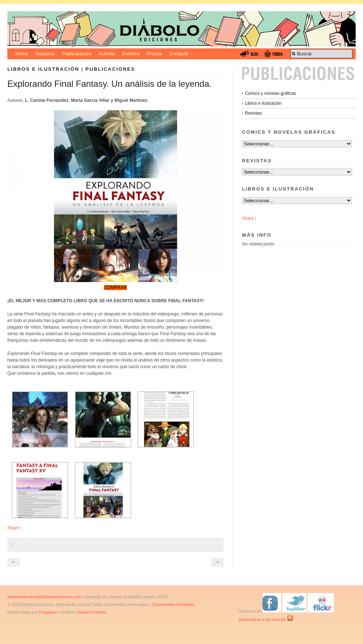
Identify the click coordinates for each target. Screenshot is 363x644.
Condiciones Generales (173, 604)
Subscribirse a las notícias (266, 619)
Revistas (253, 113)
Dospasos (48, 612)
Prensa (155, 54)
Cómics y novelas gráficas (270, 93)
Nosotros (45, 54)
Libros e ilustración (43, 69)
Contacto (179, 54)
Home (22, 54)
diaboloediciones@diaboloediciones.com (44, 597)
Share (13, 528)
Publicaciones (77, 54)
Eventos (131, 54)
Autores (107, 54)
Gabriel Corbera (92, 612)
